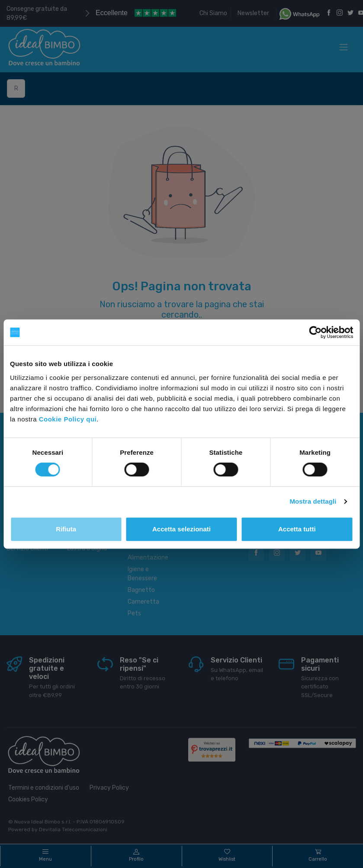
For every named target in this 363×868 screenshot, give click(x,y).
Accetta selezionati (181, 529)
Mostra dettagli (313, 501)
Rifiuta (66, 529)
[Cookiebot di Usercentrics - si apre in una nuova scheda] (315, 332)
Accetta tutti (297, 529)
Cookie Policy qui (68, 419)
